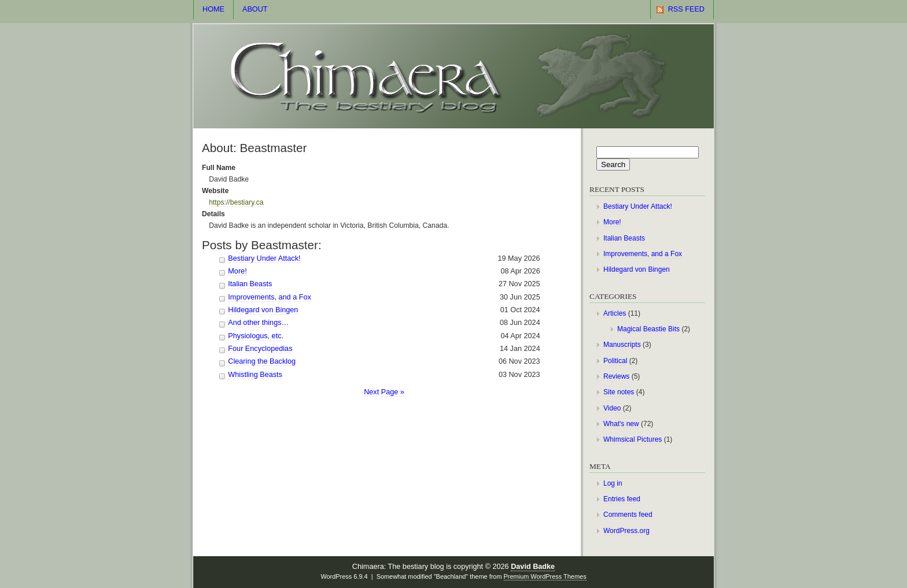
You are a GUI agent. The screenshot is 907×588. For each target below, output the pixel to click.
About (255, 9)
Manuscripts (622, 345)
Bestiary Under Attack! (264, 258)
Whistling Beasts (255, 375)
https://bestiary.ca (236, 202)
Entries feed (622, 499)
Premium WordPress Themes (545, 576)
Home (213, 9)
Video (612, 408)
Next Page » (384, 392)
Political (615, 361)
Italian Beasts (250, 284)
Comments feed (628, 515)
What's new (621, 424)
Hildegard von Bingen (263, 310)
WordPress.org (626, 531)
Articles (615, 313)
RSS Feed (686, 9)
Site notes (619, 392)
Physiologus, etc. (256, 336)
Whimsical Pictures (633, 439)
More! (237, 271)
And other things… (258, 323)
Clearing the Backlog (262, 361)
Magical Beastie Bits (648, 329)
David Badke (533, 567)
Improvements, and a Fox (270, 297)
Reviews (616, 376)
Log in (613, 483)
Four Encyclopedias (260, 349)
